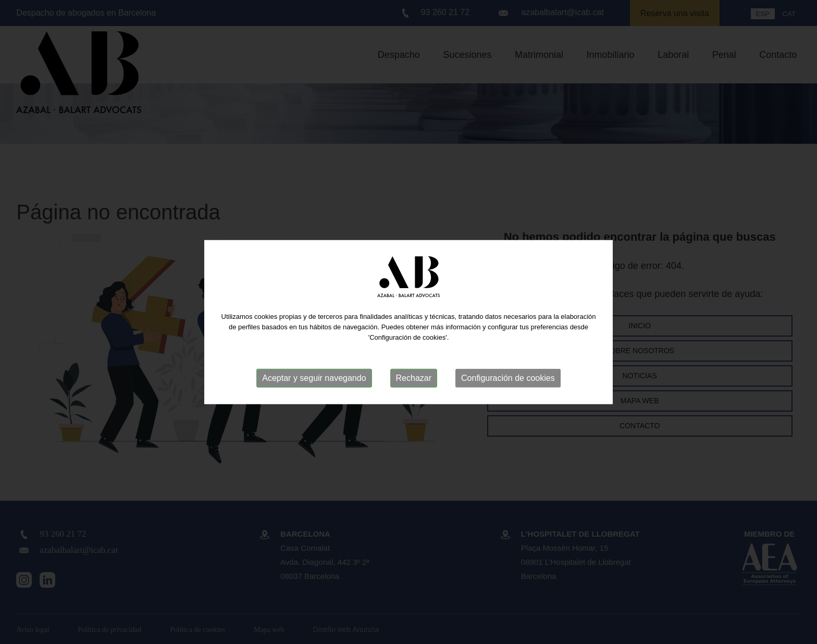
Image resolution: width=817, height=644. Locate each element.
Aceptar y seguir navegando (314, 378)
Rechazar (414, 378)
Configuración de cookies (508, 378)
